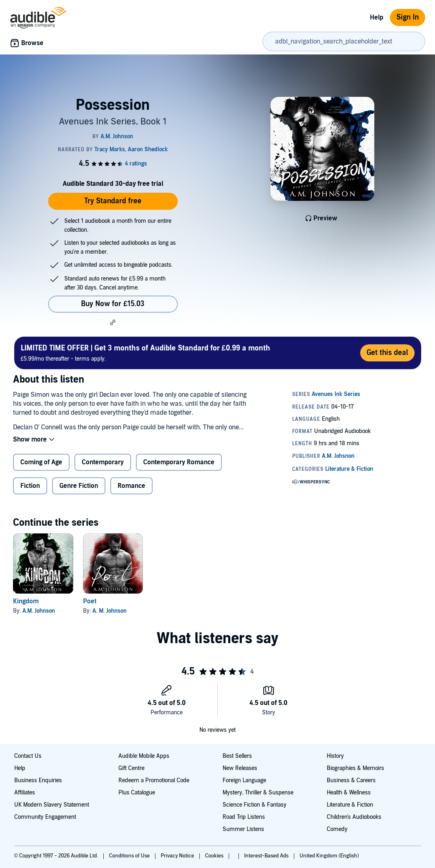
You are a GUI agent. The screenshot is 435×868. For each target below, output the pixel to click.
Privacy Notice (178, 856)
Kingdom (26, 601)
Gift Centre (131, 768)
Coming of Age (41, 462)
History (335, 756)
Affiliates (25, 793)
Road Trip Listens (244, 817)
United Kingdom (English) (329, 856)
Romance (131, 486)
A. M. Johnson (109, 611)
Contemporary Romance (179, 462)
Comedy (337, 829)
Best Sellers (237, 756)
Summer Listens (243, 829)
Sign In (408, 17)
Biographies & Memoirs (355, 768)
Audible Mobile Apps (144, 756)
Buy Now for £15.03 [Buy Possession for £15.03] (113, 304)
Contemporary (103, 462)
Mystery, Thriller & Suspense (258, 793)
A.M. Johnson (39, 611)
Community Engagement (45, 817)
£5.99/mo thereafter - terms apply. (145, 353)
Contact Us (28, 756)
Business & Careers (351, 780)
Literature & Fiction (350, 805)
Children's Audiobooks (354, 817)
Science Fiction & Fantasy (255, 805)
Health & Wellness (349, 793)
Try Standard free (113, 201)
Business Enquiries (38, 780)
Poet (90, 601)
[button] (113, 322)
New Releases (240, 768)
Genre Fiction (79, 486)
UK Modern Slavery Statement (52, 805)
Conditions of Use (130, 856)
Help (377, 17)
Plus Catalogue (137, 793)
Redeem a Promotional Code (154, 780)
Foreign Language (244, 780)
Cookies (215, 856)
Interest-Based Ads (267, 856)
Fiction (30, 486)
